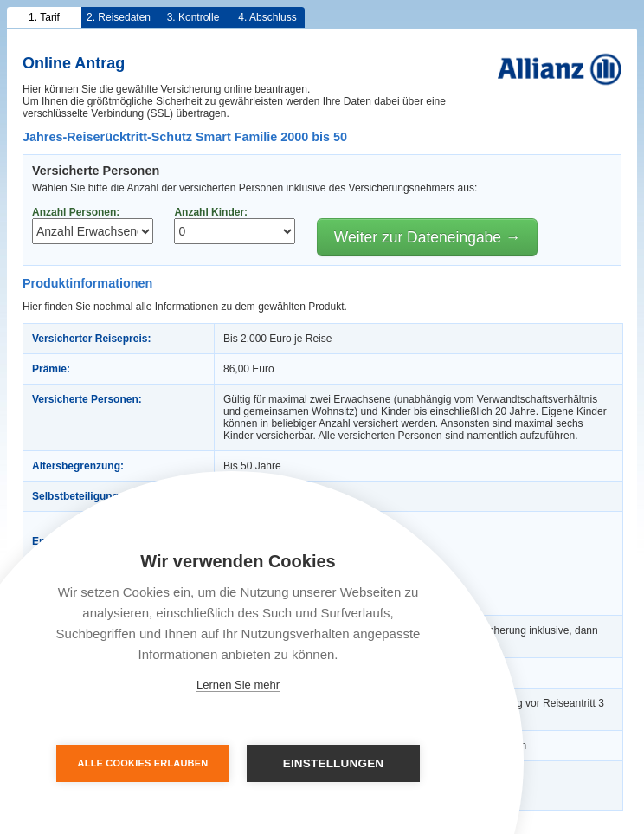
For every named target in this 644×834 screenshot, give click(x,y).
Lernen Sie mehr (238, 685)
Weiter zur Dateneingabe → (428, 237)
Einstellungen (334, 763)
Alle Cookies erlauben (143, 763)
